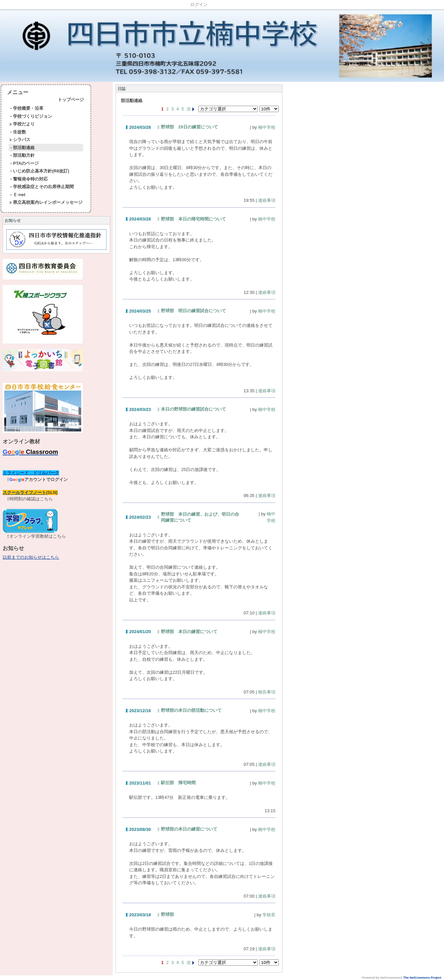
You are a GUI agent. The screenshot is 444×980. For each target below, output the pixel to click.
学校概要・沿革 (26, 108)
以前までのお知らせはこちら (31, 557)
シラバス (20, 140)
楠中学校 (267, 127)
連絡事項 (267, 200)
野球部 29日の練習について (189, 127)
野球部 (167, 914)
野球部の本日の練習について (189, 829)
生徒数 (18, 132)
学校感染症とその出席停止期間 (42, 187)
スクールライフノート (24, 493)
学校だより (22, 124)
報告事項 (267, 692)
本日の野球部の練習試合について (193, 409)
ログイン (199, 5)
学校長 (269, 915)
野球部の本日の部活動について (191, 710)
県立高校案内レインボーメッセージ (46, 202)
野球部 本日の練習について (189, 632)
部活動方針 (22, 155)
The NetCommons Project (422, 978)
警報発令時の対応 (29, 179)
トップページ (71, 100)
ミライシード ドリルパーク (31, 473)
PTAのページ (24, 163)
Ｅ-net (17, 195)
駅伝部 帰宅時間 (178, 783)
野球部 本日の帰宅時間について (193, 219)
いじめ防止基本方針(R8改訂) (39, 171)
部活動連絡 (22, 148)
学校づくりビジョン (31, 116)
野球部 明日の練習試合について (193, 311)
